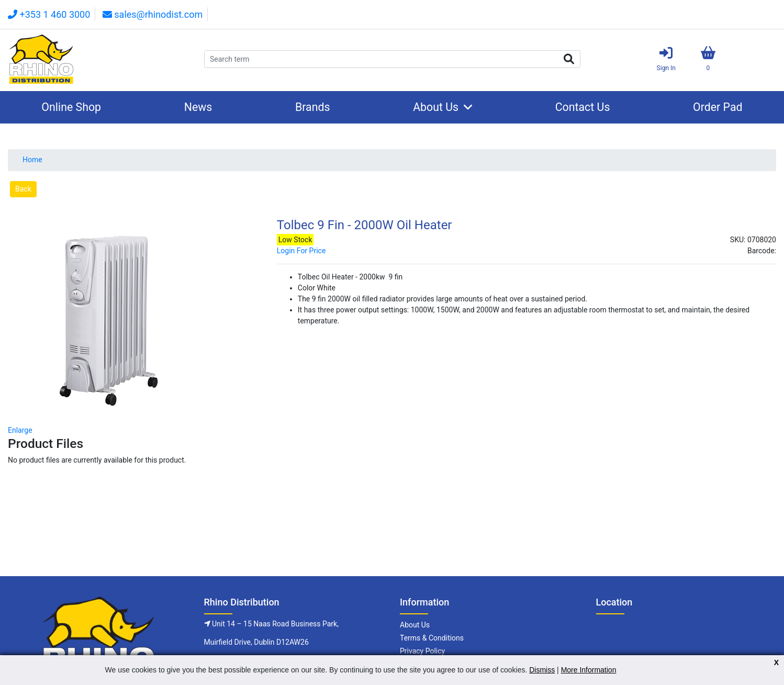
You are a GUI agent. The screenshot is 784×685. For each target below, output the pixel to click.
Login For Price (301, 251)
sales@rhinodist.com (153, 14)
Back (23, 189)
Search (569, 59)
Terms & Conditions (432, 638)
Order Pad (718, 107)
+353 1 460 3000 (49, 14)
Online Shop (71, 107)
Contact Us (583, 107)
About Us (436, 107)
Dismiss (542, 670)
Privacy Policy (422, 651)
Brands (313, 107)
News (198, 107)
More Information (589, 670)
